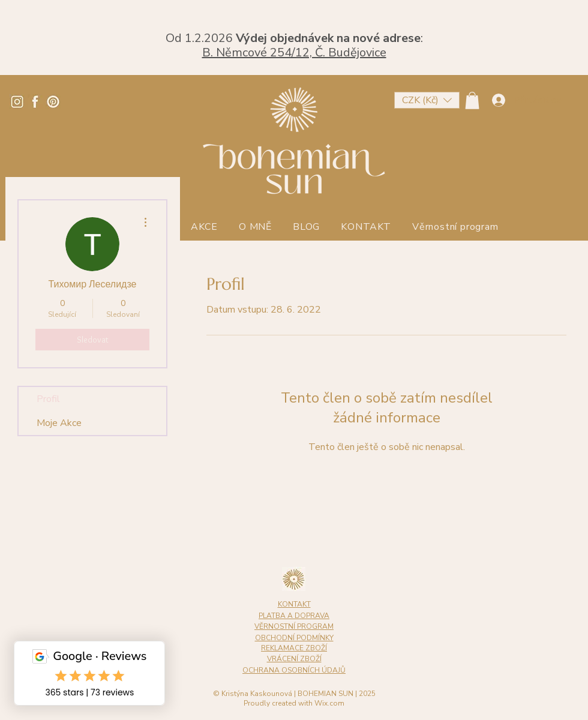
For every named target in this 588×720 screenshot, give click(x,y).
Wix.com (329, 703)
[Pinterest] (53, 102)
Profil (48, 399)
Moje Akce (59, 423)
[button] (427, 100)
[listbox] (427, 100)
